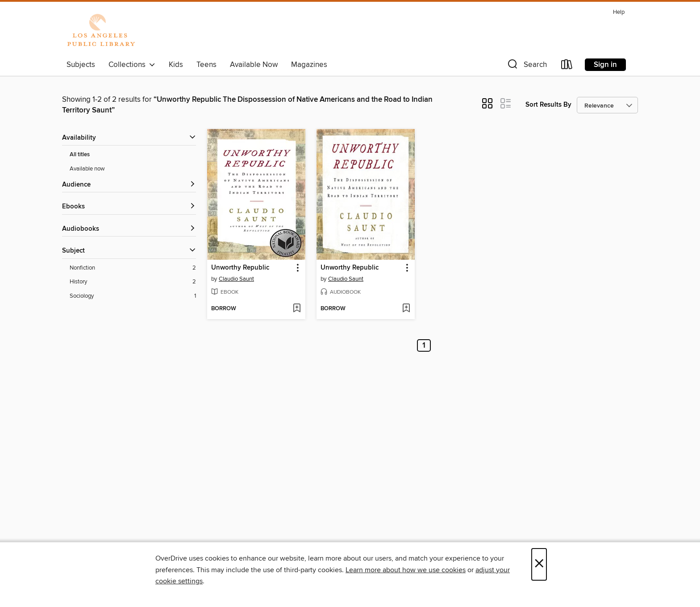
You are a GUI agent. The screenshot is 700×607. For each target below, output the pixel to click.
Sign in (605, 65)
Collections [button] (132, 65)
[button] (526, 66)
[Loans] (567, 66)
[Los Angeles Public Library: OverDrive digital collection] (101, 31)
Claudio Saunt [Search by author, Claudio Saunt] (236, 279)
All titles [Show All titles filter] (80, 155)
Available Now (254, 65)
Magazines (309, 65)
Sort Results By (548, 105)
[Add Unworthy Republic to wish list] (297, 309)
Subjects (81, 65)
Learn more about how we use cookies (406, 570)
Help (619, 12)
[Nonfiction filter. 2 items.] (133, 268)
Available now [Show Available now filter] (87, 169)
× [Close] (539, 564)
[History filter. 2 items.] (133, 282)
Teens (206, 65)
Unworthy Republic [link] (240, 268)
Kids (176, 65)
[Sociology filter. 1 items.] (133, 296)
